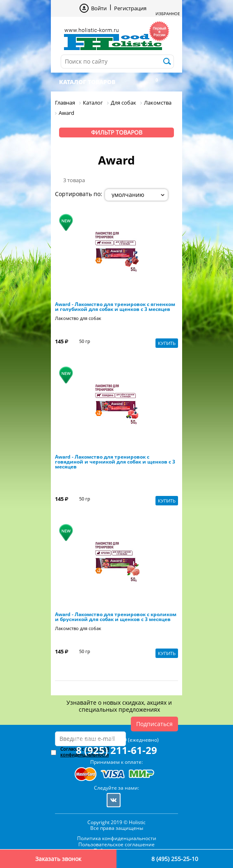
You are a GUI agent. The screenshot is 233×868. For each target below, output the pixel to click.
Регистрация (130, 8)
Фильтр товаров (117, 132)
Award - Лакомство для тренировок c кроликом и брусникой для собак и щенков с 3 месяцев (116, 617)
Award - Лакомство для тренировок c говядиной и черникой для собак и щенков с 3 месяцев (115, 462)
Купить (167, 343)
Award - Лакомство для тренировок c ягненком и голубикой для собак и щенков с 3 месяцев (115, 307)
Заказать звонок (58, 859)
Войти (99, 8)
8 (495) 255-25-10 (175, 859)
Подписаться (154, 724)
